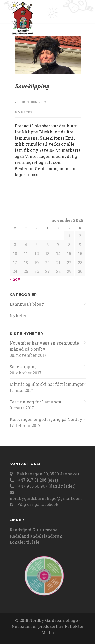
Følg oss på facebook (38, 504)
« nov (15, 279)
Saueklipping (32, 87)
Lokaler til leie (25, 542)
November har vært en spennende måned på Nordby (44, 346)
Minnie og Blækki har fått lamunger (47, 384)
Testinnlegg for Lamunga (35, 402)
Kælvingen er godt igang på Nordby (46, 419)
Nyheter (24, 112)
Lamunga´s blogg (27, 304)
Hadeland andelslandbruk (36, 536)
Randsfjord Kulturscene (34, 530)
